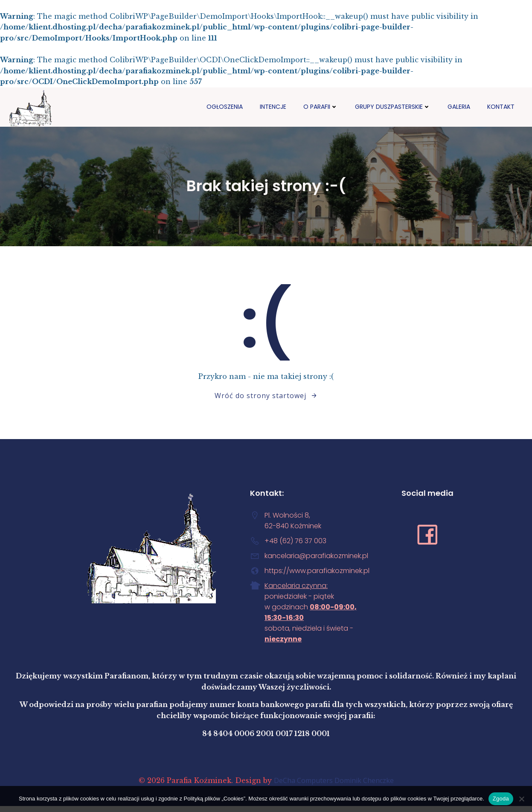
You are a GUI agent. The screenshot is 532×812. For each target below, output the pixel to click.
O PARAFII (321, 106)
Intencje (273, 106)
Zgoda (501, 799)
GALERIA (459, 106)
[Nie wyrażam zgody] (521, 799)
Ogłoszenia (225, 106)
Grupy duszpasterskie (393, 106)
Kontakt (501, 106)
